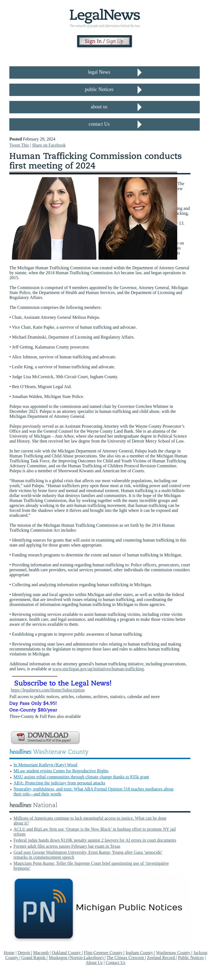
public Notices (99, 89)
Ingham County (140, 953)
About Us (94, 963)
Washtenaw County (174, 953)
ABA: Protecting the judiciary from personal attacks (59, 783)
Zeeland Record (162, 958)
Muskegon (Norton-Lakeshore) (77, 958)
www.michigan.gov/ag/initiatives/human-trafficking (98, 669)
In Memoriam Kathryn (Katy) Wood (45, 765)
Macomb (41, 953)
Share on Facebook (49, 145)
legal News (99, 72)
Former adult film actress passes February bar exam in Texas (67, 846)
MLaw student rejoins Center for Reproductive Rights (61, 771)
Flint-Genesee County (104, 953)
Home (9, 953)
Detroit (24, 953)
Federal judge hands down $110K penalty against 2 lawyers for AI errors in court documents (95, 840)
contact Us (99, 124)
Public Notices (191, 958)
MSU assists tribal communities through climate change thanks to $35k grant (81, 777)
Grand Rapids (34, 958)
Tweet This (19, 145)
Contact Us (116, 963)
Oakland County (67, 953)
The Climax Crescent (126, 958)
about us (99, 107)
